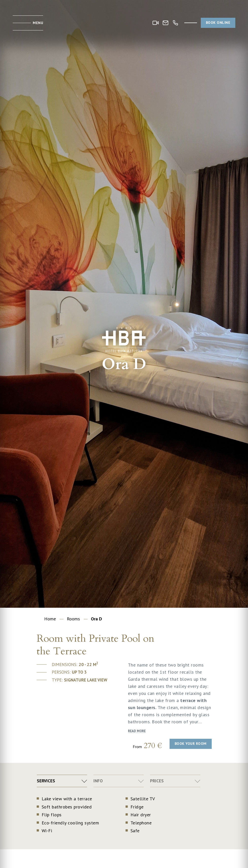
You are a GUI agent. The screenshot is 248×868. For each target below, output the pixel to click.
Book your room (191, 744)
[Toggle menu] (28, 23)
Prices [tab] (157, 781)
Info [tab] (98, 781)
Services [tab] (46, 781)
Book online (218, 23)
